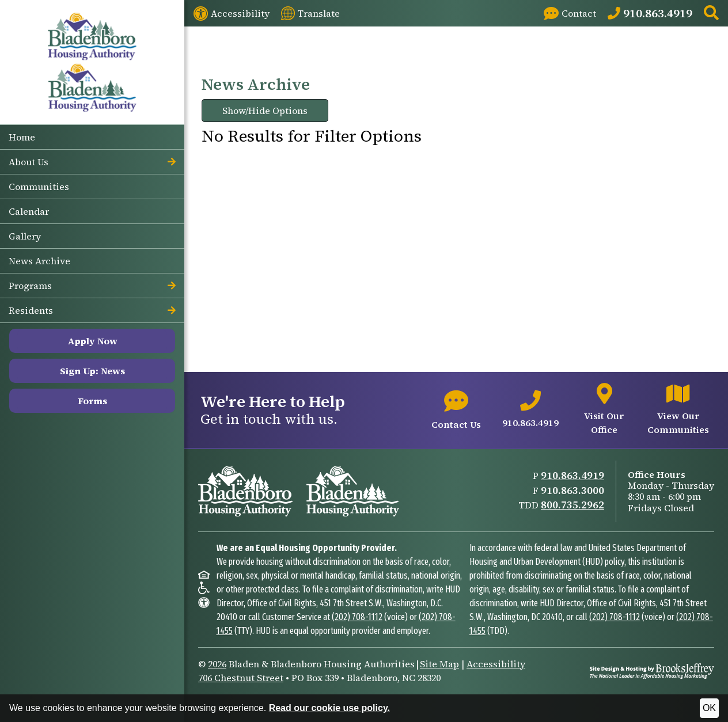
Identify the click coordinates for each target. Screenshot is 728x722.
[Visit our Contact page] (570, 13)
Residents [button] (92, 310)
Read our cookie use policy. (329, 708)
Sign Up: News (92, 371)
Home (22, 137)
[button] (711, 14)
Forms (92, 401)
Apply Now (92, 341)
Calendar (29, 211)
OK (709, 708)
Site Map (439, 664)
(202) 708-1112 (357, 617)
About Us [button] (92, 162)
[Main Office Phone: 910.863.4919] (650, 13)
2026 (217, 664)
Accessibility (496, 664)
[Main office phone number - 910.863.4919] (530, 410)
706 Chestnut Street (241, 678)
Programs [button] (92, 286)
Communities (39, 187)
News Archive (39, 261)
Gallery (25, 236)
